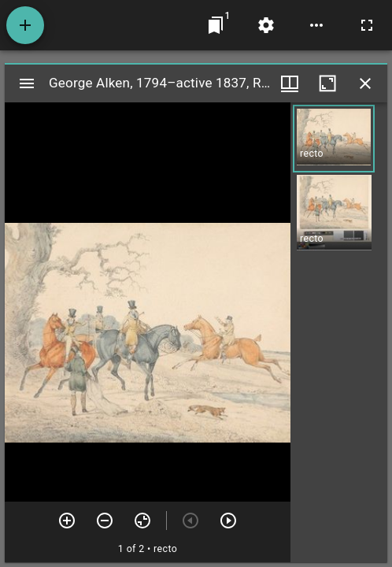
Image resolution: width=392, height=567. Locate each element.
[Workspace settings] (266, 25)
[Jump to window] (216, 25)
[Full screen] (367, 25)
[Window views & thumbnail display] (290, 83)
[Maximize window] (327, 83)
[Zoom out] (105, 521)
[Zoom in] (67, 521)
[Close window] (365, 83)
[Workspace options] (316, 25)
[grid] (339, 332)
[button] (334, 139)
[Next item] (228, 521)
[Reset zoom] (142, 521)
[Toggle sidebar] (27, 83)
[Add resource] (25, 25)
